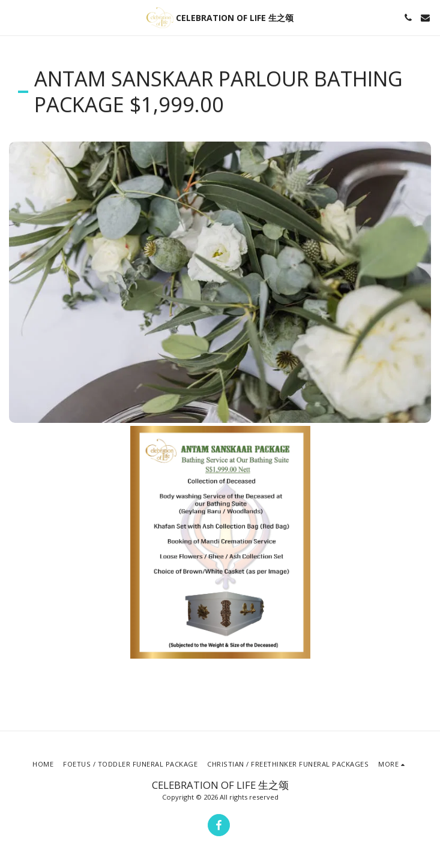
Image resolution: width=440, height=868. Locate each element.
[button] (13, 17)
